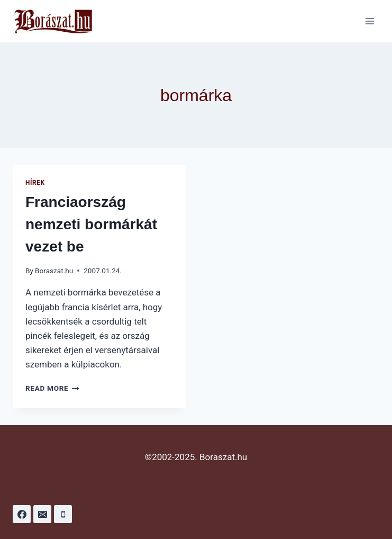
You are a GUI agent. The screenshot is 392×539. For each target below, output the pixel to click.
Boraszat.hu (54, 271)
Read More (52, 388)
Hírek (35, 183)
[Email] (42, 514)
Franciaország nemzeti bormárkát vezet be (91, 224)
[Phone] (63, 514)
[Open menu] (370, 21)
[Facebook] (22, 514)
